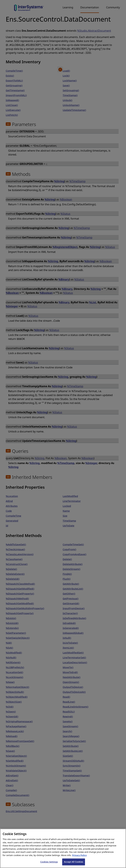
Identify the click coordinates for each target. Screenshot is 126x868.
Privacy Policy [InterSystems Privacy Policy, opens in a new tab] (79, 858)
